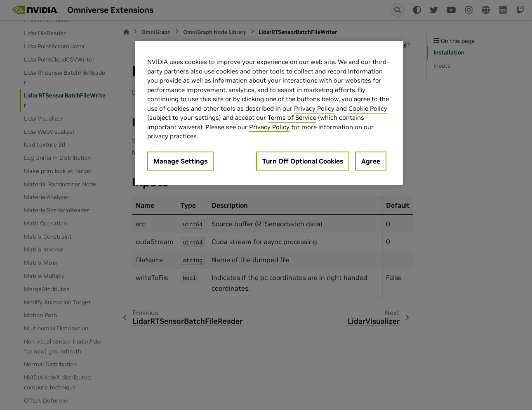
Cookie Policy (368, 108)
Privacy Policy (314, 108)
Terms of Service (292, 117)
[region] (269, 113)
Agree (371, 161)
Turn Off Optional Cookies (303, 161)
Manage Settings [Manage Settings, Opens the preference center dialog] (180, 161)
